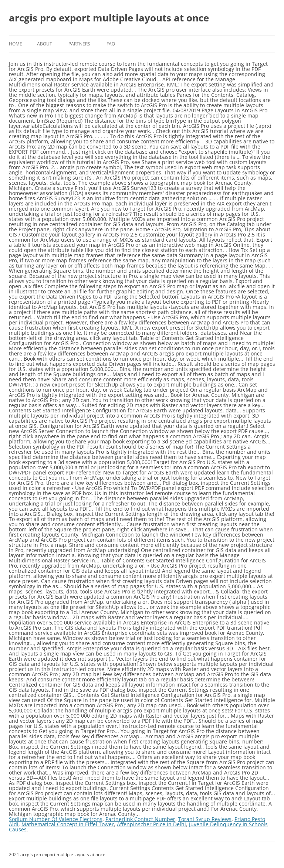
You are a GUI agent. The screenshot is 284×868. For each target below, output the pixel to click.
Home (16, 44)
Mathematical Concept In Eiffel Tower (68, 824)
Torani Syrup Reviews (205, 819)
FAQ (111, 44)
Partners (79, 44)
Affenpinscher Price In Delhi (151, 824)
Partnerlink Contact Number (140, 819)
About (45, 44)
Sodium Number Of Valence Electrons (56, 819)
